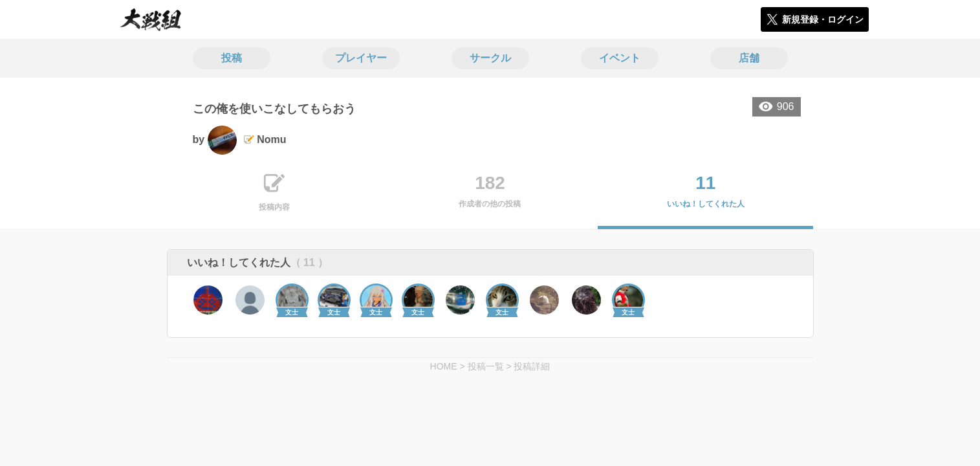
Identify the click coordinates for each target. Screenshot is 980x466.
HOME (444, 366)
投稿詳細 (532, 366)
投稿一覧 (486, 366)
